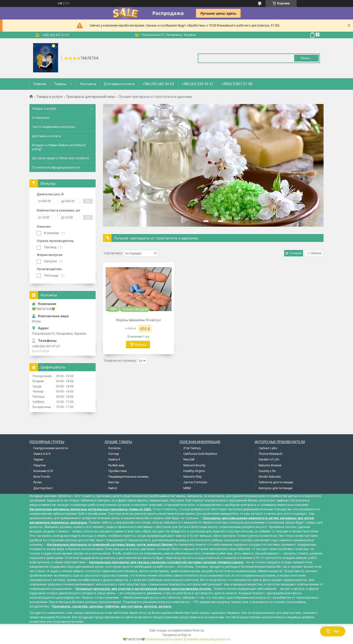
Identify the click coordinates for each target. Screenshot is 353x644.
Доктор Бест (43, 488)
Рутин (38, 482)
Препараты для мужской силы (91, 97)
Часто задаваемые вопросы (54, 127)
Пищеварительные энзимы (129, 477)
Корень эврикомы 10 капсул (139, 320)
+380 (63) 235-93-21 (198, 84)
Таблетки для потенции (276, 482)
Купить (141, 344)
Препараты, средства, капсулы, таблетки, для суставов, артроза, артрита (112, 606)
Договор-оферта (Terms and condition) (61, 158)
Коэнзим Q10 (43, 471)
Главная (40, 84)
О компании (41, 118)
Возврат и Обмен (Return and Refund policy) (59, 147)
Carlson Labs (268, 448)
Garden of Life (269, 459)
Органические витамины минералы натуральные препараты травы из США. (91, 509)
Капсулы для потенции (276, 488)
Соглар (114, 454)
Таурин (38, 459)
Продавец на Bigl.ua (177, 635)
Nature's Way (193, 477)
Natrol (113, 488)
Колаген (114, 448)
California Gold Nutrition (200, 454)
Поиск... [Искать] (306, 58)
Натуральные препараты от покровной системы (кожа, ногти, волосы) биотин (110, 545)
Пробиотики (118, 471)
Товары (60, 84)
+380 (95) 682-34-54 (158, 84)
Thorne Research (271, 454)
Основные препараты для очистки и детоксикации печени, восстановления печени (143, 589)
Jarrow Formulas (195, 482)
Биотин (114, 482)
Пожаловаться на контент (165, 639)
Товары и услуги (49, 97)
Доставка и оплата (119, 84)
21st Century (192, 448)
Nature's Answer (270, 465)
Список (316, 253)
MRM (187, 488)
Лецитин (40, 465)
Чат (333, 631)
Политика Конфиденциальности (56, 167)
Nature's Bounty (194, 465)
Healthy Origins (194, 471)
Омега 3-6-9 (42, 454)
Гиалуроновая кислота (51, 448)
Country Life (267, 471)
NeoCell (189, 459)
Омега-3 (114, 459)
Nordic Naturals (270, 477)
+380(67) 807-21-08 (237, 84)
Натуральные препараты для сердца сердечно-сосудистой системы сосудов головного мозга (166, 562)
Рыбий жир (116, 465)
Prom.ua (198, 631)
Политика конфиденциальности (208, 639)
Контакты (88, 84)
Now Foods (42, 477)
